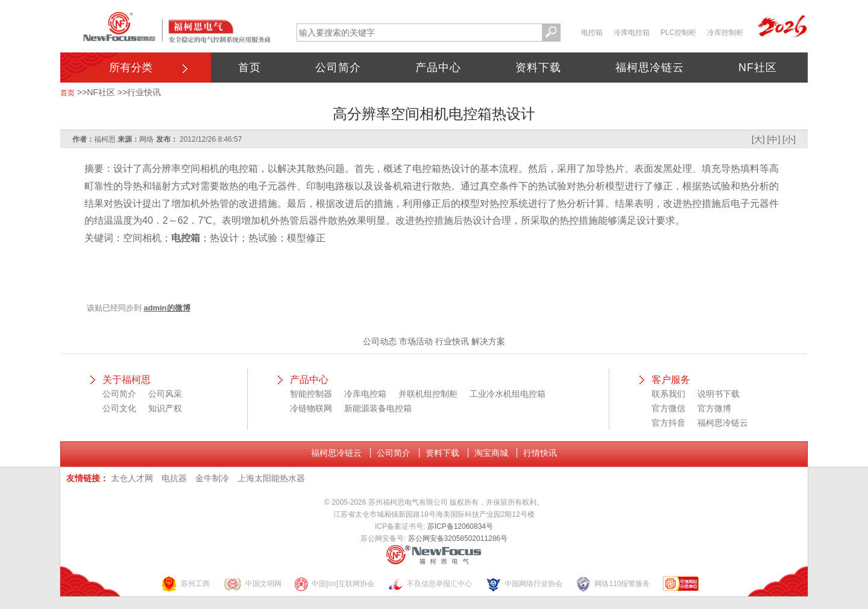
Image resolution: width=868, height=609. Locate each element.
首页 (250, 68)
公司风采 (165, 394)
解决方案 (488, 341)
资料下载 (538, 68)
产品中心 (438, 68)
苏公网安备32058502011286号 (458, 538)
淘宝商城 (491, 453)
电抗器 (174, 478)
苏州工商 (185, 584)
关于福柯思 (127, 380)
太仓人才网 (132, 478)
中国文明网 (252, 584)
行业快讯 (144, 92)
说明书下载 (719, 394)
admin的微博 (167, 308)
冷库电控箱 (632, 33)
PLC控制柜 (678, 33)
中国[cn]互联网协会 (334, 584)
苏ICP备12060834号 (460, 526)
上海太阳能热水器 (271, 478)
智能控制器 (311, 394)
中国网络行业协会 (524, 584)
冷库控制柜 (725, 33)
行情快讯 (540, 453)
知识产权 (165, 408)
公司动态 (380, 341)
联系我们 (668, 394)
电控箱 (592, 33)
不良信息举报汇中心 (430, 584)
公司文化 (119, 408)
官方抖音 (668, 423)
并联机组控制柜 (428, 394)
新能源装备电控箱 (378, 408)
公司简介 (338, 68)
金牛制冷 (212, 478)
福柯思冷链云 (650, 68)
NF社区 (758, 68)
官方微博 (714, 408)
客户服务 (671, 380)
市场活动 (416, 341)
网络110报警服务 (612, 584)
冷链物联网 (311, 408)
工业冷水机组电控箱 (508, 394)
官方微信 (668, 408)
